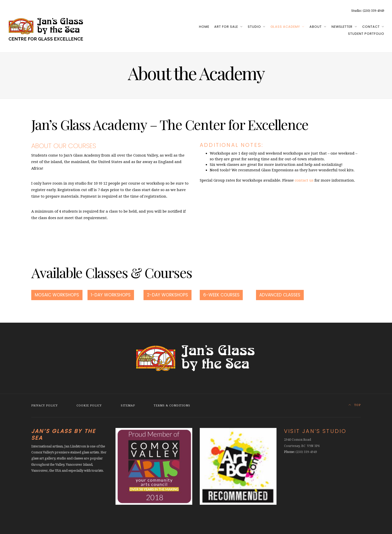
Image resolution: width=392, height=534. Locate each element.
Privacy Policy (44, 406)
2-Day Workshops (167, 295)
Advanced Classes (280, 295)
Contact (371, 27)
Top (355, 405)
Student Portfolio (366, 34)
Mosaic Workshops (57, 295)
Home (204, 27)
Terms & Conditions (172, 406)
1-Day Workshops (111, 295)
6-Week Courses (221, 295)
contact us (304, 180)
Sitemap (128, 406)
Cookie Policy (89, 406)
